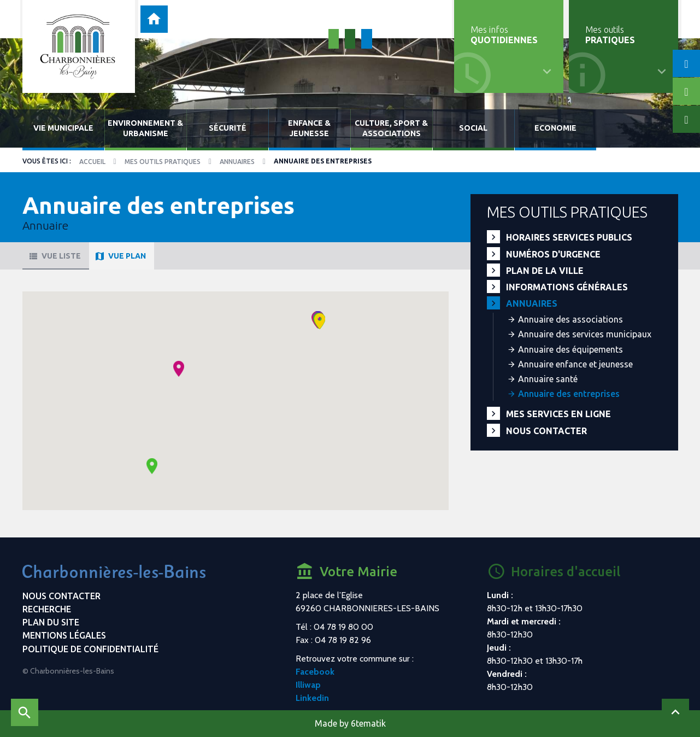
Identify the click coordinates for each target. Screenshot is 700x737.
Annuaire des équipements (570, 349)
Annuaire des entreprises (569, 394)
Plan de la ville (545, 271)
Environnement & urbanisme (145, 128)
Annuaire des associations (570, 319)
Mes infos (504, 35)
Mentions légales (64, 635)
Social (473, 128)
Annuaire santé (548, 379)
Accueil (92, 162)
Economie (555, 128)
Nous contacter (546, 431)
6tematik (368, 723)
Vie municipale (63, 128)
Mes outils (610, 35)
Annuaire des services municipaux (585, 334)
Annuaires (237, 162)
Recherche (47, 609)
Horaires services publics (569, 237)
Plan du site (51, 622)
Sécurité (228, 128)
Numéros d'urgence (553, 254)
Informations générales (567, 287)
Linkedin (312, 698)
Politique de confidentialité (90, 649)
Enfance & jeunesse (309, 128)
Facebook (315, 672)
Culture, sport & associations (391, 128)
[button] (179, 369)
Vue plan (120, 256)
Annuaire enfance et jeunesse (575, 364)
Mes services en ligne (558, 414)
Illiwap (308, 685)
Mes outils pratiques (163, 162)
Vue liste (54, 256)
